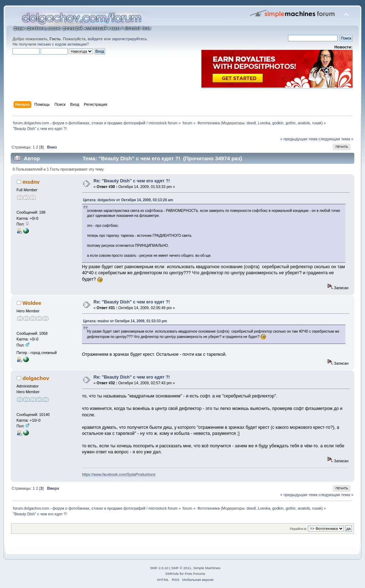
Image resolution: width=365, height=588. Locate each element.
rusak (317, 123)
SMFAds (172, 574)
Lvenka (264, 123)
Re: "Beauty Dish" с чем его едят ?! (132, 181)
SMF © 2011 (181, 568)
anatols (304, 123)
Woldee (32, 303)
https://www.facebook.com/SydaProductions (119, 474)
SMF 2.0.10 (159, 568)
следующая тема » (336, 139)
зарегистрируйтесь (129, 39)
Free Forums (195, 574)
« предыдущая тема (299, 139)
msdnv (31, 182)
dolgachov (36, 378)
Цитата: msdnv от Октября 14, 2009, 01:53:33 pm (125, 321)
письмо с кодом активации (62, 44)
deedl (251, 123)
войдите (95, 39)
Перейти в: (298, 529)
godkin (278, 123)
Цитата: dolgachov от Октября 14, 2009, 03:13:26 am (128, 200)
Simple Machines (207, 568)
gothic (291, 123)
